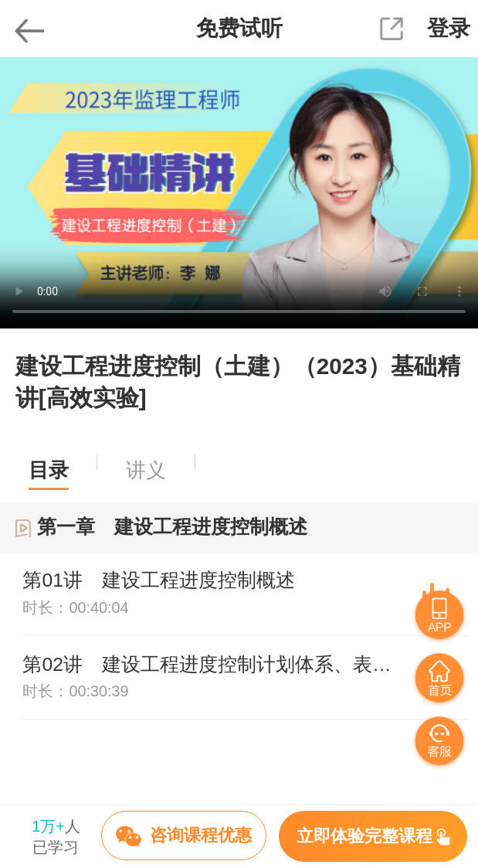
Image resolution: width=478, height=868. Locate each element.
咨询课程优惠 (184, 837)
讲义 (146, 470)
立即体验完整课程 (373, 836)
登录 (449, 28)
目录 (49, 470)
